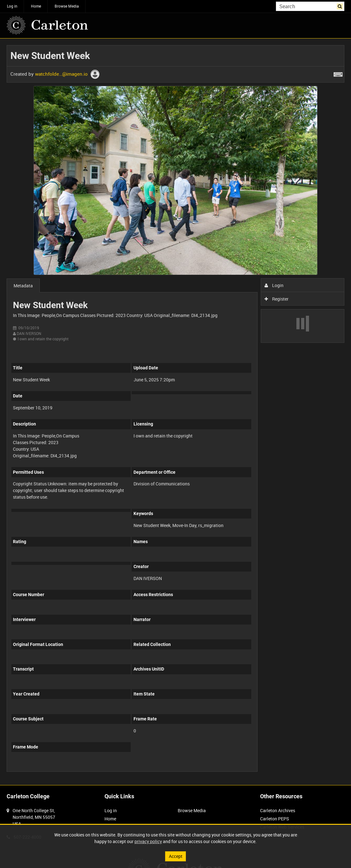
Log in (12, 6)
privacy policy (148, 841)
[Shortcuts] (338, 73)
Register (277, 299)
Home (36, 6)
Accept (176, 856)
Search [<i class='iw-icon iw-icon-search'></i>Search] (341, 6)
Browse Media (67, 6)
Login (274, 285)
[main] (175, 412)
